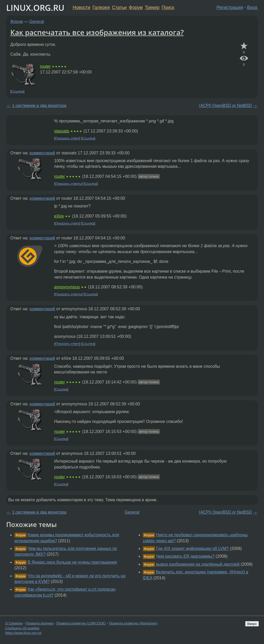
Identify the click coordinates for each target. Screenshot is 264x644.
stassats (62, 131)
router (45, 66)
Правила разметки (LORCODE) (81, 623)
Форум (136, 7)
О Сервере (14, 623)
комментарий (42, 153)
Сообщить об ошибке (22, 628)
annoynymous (67, 287)
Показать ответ (67, 138)
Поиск (168, 7)
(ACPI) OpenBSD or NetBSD (225, 106)
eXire (59, 216)
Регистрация (230, 7)
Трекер (152, 7)
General (37, 22)
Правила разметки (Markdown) (133, 623)
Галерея (101, 7)
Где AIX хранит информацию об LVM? (192, 549)
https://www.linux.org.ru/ (23, 633)
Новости (81, 7)
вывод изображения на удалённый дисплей (198, 564)
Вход (252, 7)
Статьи (119, 7)
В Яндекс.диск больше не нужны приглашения (72, 562)
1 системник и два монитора (39, 106)
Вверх (252, 624)
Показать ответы (68, 184)
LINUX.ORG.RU (35, 8)
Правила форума (40, 623)
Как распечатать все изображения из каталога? (97, 32)
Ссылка (17, 91)
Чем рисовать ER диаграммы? (185, 556)
